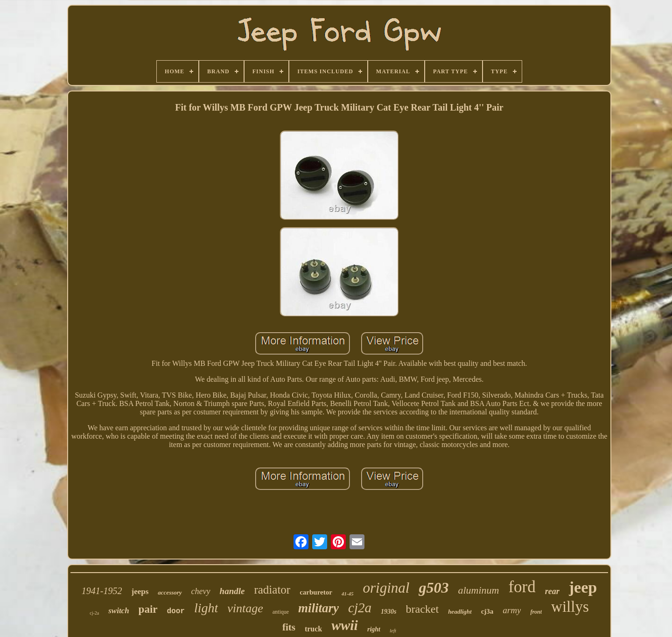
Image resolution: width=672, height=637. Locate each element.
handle (232, 591)
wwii (345, 625)
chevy (201, 591)
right (374, 629)
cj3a (487, 611)
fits (289, 627)
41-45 (348, 594)
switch (119, 611)
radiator (272, 590)
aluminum (478, 590)
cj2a (360, 608)
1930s (388, 612)
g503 (434, 588)
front (536, 612)
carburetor (316, 592)
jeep (583, 587)
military (318, 608)
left (393, 630)
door (176, 611)
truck (313, 629)
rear (552, 591)
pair (148, 609)
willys (570, 607)
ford (522, 587)
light (206, 608)
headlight (460, 612)
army (512, 610)
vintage (245, 608)
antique (281, 612)
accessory (170, 592)
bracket (423, 609)
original (386, 588)
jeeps (140, 591)
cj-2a (94, 613)
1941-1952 (102, 591)
